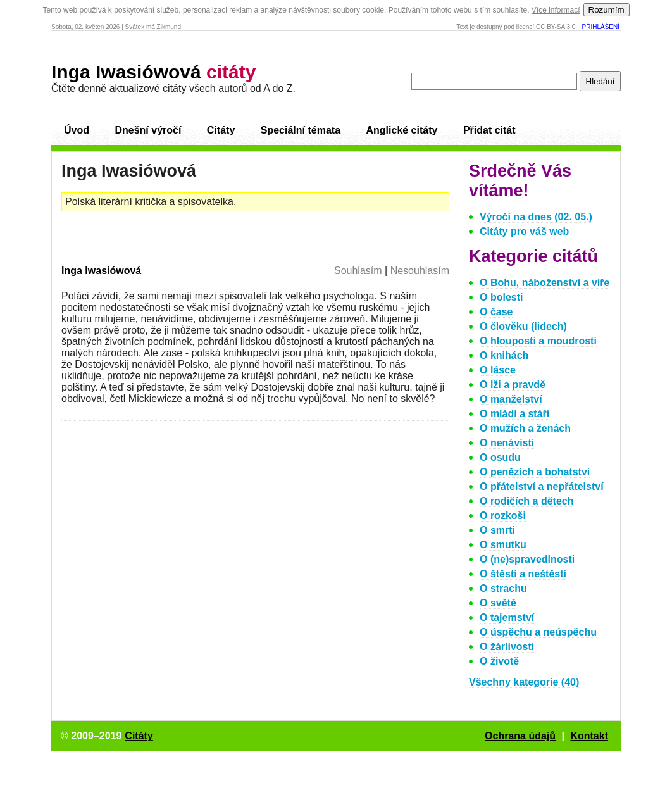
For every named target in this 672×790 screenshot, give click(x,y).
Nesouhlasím (420, 271)
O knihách (504, 355)
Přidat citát (489, 130)
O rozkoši (503, 516)
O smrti (497, 530)
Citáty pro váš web (524, 231)
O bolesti (501, 297)
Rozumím (607, 10)
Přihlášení (601, 27)
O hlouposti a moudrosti (538, 341)
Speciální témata (301, 130)
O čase (496, 312)
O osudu (500, 457)
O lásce (498, 370)
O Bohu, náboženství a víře (544, 283)
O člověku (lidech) (523, 326)
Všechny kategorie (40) (524, 682)
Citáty (221, 130)
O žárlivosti (507, 647)
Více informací (556, 10)
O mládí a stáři (514, 414)
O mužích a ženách (525, 428)
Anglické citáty (401, 130)
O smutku (503, 545)
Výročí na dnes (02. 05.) (536, 217)
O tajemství (507, 618)
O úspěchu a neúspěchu (538, 632)
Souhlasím (358, 271)
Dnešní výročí (148, 130)
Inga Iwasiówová (153, 72)
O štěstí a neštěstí (523, 574)
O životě (499, 661)
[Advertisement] (168, 532)
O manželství (511, 399)
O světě (498, 603)
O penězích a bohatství (535, 472)
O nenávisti (507, 443)
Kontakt (589, 736)
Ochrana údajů (520, 736)
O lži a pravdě (513, 385)
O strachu (503, 588)
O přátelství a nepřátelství (542, 486)
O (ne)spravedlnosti (527, 559)
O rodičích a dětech (526, 501)
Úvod (77, 130)
